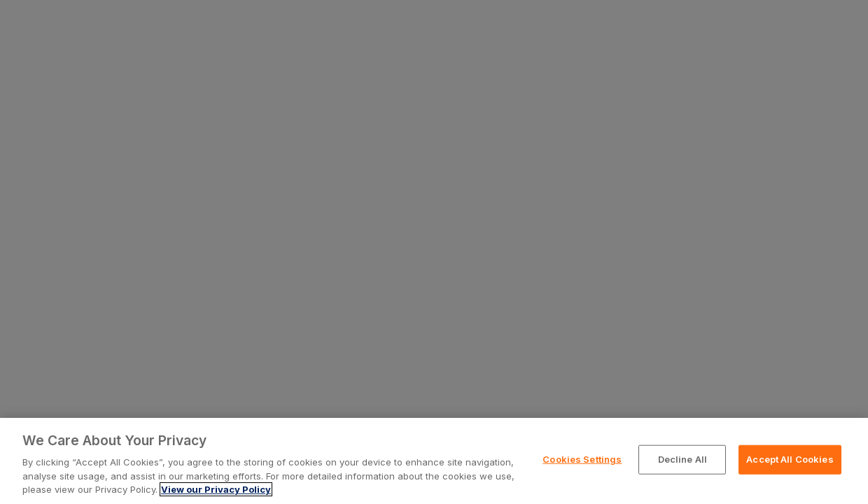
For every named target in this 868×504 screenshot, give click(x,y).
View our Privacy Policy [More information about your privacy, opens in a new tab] (216, 489)
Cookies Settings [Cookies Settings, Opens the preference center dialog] (582, 459)
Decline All (682, 459)
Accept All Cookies (790, 459)
